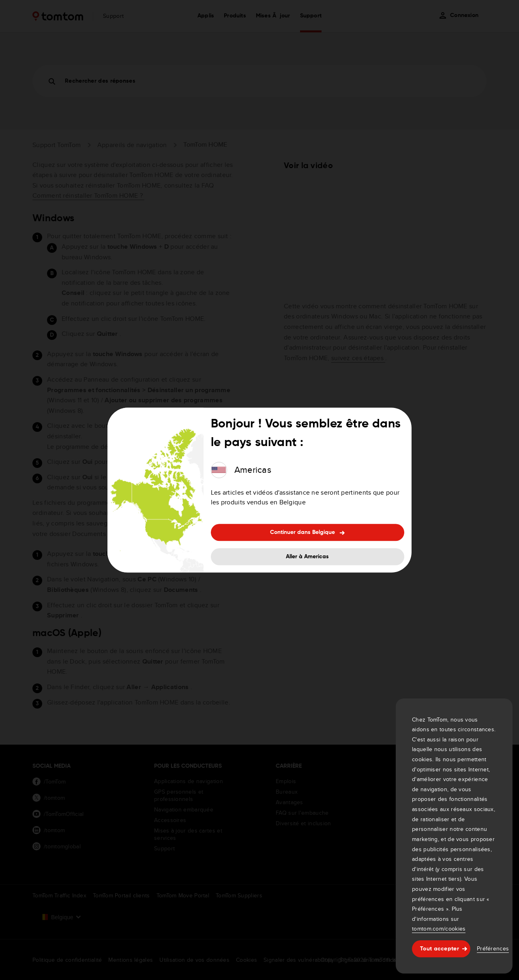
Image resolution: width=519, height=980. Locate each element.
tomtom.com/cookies (439, 929)
